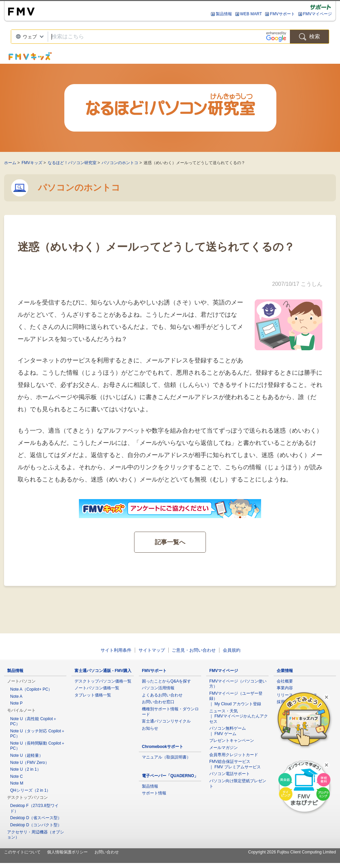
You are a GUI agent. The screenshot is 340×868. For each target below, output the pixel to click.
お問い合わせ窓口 (158, 702)
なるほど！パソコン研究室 (72, 163)
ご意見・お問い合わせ (194, 650)
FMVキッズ (32, 163)
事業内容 (285, 688)
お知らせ (150, 728)
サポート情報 (154, 793)
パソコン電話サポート (230, 774)
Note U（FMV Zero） (30, 763)
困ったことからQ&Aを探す (166, 681)
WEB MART (251, 14)
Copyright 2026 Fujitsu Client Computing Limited (292, 852)
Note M (17, 783)
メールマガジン (224, 748)
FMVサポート (282, 14)
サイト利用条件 (116, 650)
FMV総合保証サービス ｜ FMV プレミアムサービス (235, 764)
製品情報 (224, 14)
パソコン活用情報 (158, 688)
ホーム (10, 163)
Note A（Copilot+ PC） (31, 689)
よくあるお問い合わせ (162, 695)
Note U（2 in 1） (26, 769)
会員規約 (232, 650)
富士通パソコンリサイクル (166, 721)
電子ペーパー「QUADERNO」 (170, 776)
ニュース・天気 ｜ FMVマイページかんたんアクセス (239, 716)
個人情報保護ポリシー (67, 852)
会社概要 (285, 681)
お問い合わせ (107, 852)
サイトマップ (152, 650)
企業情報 (285, 671)
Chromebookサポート (163, 747)
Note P (16, 703)
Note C (16, 776)
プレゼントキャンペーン (232, 741)
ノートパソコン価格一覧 (97, 688)
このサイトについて (22, 852)
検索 (310, 37)
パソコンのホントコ (120, 163)
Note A (16, 696)
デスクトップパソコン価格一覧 (103, 681)
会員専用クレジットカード (234, 755)
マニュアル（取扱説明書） (166, 757)
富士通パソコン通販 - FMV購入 (103, 671)
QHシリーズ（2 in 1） (30, 790)
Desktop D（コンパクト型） (36, 825)
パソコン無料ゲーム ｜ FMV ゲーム (228, 731)
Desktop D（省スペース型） (36, 818)
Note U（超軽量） (27, 755)
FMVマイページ (317, 14)
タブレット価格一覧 (93, 695)
